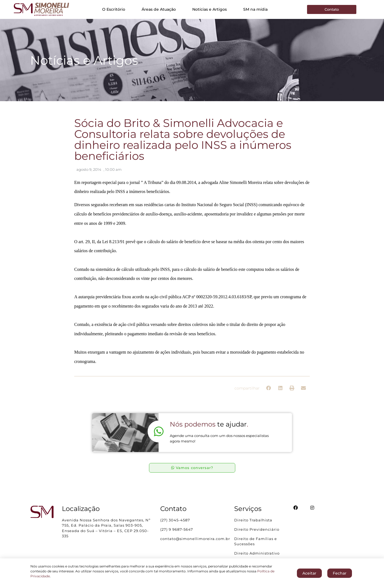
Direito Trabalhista (253, 520)
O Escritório (114, 9)
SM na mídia (255, 9)
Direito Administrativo (257, 553)
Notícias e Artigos (210, 9)
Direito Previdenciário (257, 529)
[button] (269, 388)
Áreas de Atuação (159, 9)
